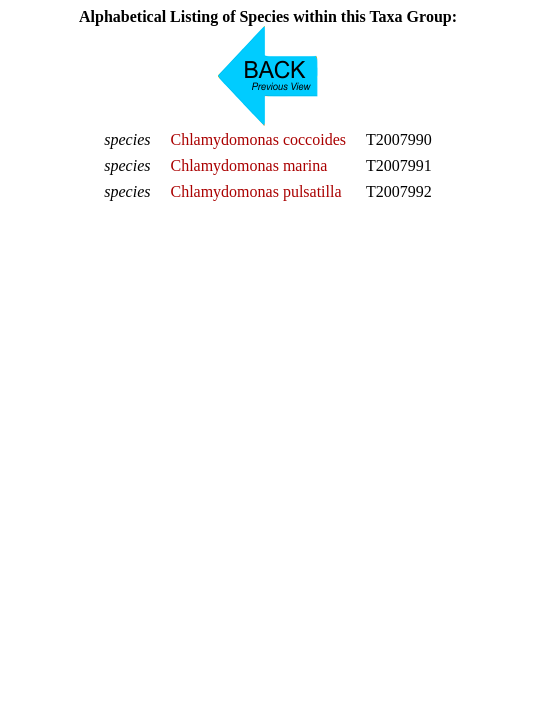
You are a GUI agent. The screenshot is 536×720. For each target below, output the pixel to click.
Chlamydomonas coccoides (258, 139)
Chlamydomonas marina (248, 165)
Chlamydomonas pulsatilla (255, 191)
